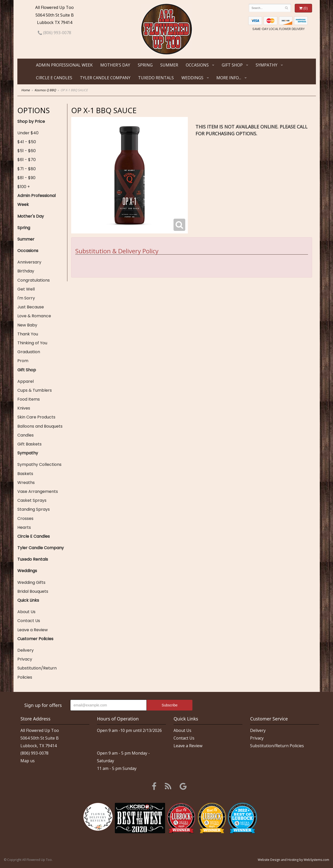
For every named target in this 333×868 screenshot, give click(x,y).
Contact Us (29, 621)
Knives (24, 408)
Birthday (26, 271)
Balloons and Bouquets (40, 426)
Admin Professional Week (64, 65)
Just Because (31, 307)
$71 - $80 (27, 169)
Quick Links (28, 600)
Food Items (29, 399)
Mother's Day (115, 65)
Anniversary (29, 262)
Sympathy (267, 65)
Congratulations (34, 280)
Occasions (197, 65)
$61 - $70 (27, 160)
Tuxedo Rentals (156, 78)
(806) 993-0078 (54, 33)
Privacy (25, 659)
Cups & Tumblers (35, 390)
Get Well (26, 289)
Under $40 (28, 133)
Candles (26, 435)
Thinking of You (32, 343)
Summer (169, 65)
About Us (26, 612)
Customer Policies (35, 639)
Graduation (29, 352)
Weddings (192, 78)
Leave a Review (33, 630)
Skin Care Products (36, 417)
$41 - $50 (27, 142)
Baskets (25, 474)
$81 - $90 (26, 178)
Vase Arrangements (38, 491)
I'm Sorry (26, 298)
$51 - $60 (27, 151)
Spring (145, 65)
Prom (23, 361)
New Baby (27, 325)
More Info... (229, 78)
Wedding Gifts (31, 582)
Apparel (26, 381)
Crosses (25, 518)
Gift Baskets (29, 444)
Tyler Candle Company (105, 78)
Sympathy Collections (39, 464)
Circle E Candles (54, 78)
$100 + (24, 187)
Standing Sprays (34, 509)
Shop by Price (31, 121)
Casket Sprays (32, 500)
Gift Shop (232, 65)
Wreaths (26, 483)
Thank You (28, 334)
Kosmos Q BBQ (45, 90)
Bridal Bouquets (33, 591)
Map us (28, 761)
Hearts (24, 527)
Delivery (26, 650)
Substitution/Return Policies (37, 673)
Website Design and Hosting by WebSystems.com (293, 860)
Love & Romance (34, 316)
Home (26, 90)
